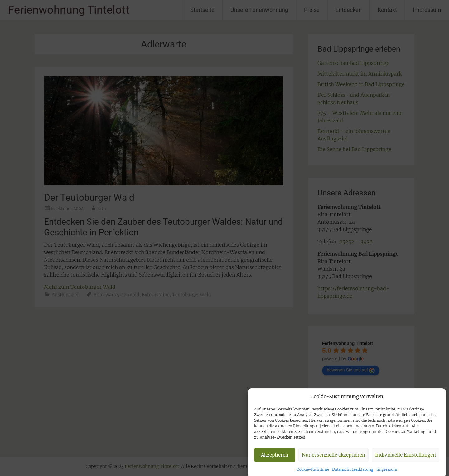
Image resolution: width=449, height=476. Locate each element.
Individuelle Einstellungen (406, 460)
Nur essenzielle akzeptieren (333, 460)
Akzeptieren (275, 460)
